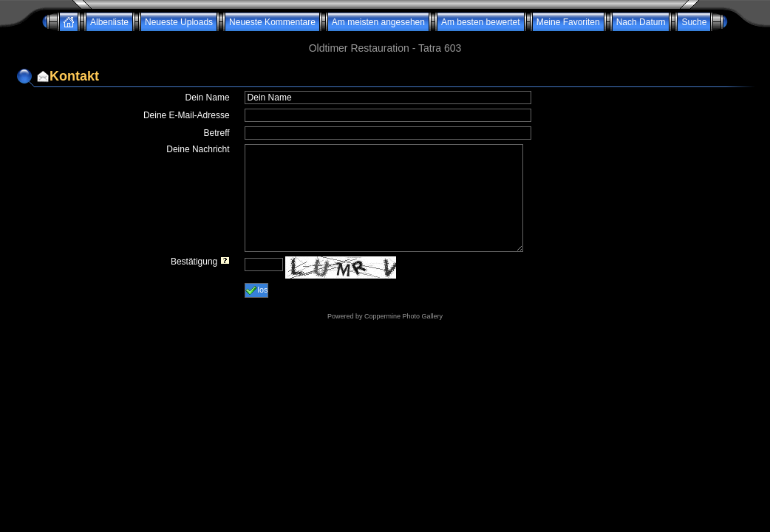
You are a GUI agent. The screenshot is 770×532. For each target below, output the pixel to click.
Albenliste (109, 22)
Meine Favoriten (568, 22)
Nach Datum (641, 22)
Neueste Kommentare (272, 22)
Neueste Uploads (179, 22)
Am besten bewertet (481, 22)
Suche (694, 22)
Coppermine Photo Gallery (403, 316)
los (257, 290)
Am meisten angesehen (378, 22)
